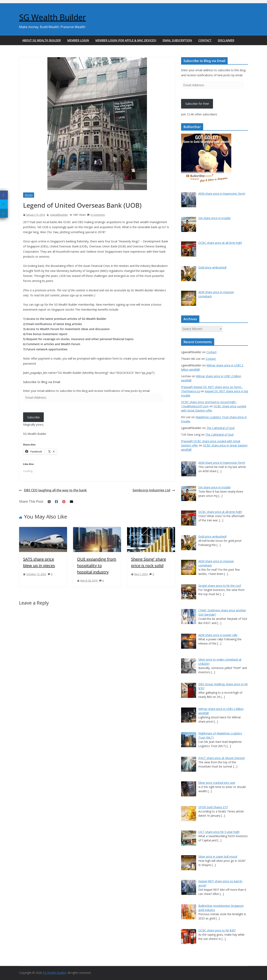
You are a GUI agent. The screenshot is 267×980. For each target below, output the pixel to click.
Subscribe (34, 417)
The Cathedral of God (220, 428)
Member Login (78, 40)
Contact (205, 40)
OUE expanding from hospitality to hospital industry (97, 566)
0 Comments (96, 215)
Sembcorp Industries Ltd (154, 490)
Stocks (29, 195)
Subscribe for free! (197, 104)
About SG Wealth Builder (42, 40)
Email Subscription (177, 40)
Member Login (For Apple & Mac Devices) (126, 40)
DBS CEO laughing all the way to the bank (53, 490)
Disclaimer (226, 40)
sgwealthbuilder (59, 215)
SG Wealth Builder (52, 17)
